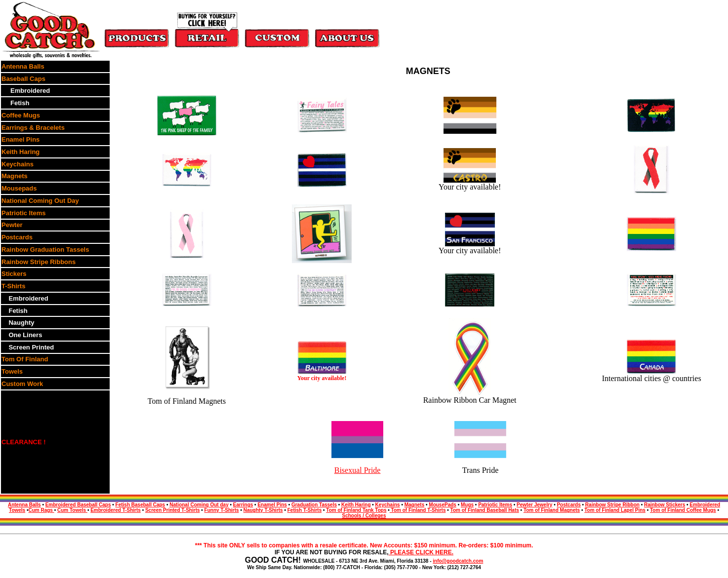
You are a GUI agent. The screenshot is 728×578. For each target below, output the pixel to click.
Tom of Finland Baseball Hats (485, 510)
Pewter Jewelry (534, 505)
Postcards (568, 505)
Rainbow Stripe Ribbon (612, 505)
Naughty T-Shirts (263, 510)
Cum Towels (72, 510)
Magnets (415, 505)
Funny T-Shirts (222, 510)
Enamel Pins (272, 505)
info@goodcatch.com (458, 561)
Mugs (467, 505)
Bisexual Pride (358, 470)
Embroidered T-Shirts (116, 510)
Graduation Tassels (314, 505)
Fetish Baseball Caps (141, 505)
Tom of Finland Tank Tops (356, 510)
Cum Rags (41, 510)
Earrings (243, 505)
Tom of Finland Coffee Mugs (683, 510)
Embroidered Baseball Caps (78, 505)
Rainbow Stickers (665, 505)
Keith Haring (356, 505)
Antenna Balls (24, 505)
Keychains (388, 505)
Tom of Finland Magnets (552, 510)
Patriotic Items (495, 505)
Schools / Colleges (364, 516)
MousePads (443, 505)
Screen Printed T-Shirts (173, 510)
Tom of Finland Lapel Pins (615, 510)
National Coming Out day (199, 505)
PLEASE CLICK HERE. (421, 552)
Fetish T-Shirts (304, 510)
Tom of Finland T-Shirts (418, 510)
